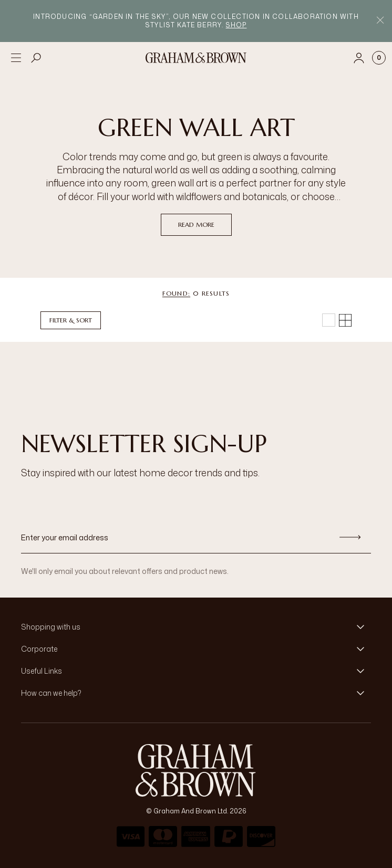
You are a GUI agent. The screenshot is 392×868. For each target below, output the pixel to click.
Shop (236, 25)
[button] (196, 627)
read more (196, 224)
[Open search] (36, 58)
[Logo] (196, 58)
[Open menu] (16, 58)
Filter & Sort (71, 320)
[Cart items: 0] (379, 58)
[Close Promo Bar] (380, 21)
